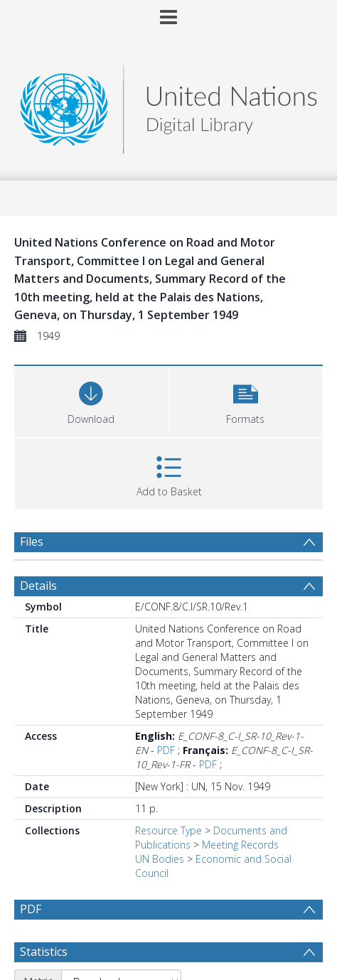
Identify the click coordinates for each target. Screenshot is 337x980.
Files (32, 542)
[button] (245, 400)
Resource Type (168, 830)
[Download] (91, 400)
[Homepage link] (168, 106)
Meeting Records (240, 845)
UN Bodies (160, 859)
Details (38, 586)
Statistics (44, 952)
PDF (166, 750)
